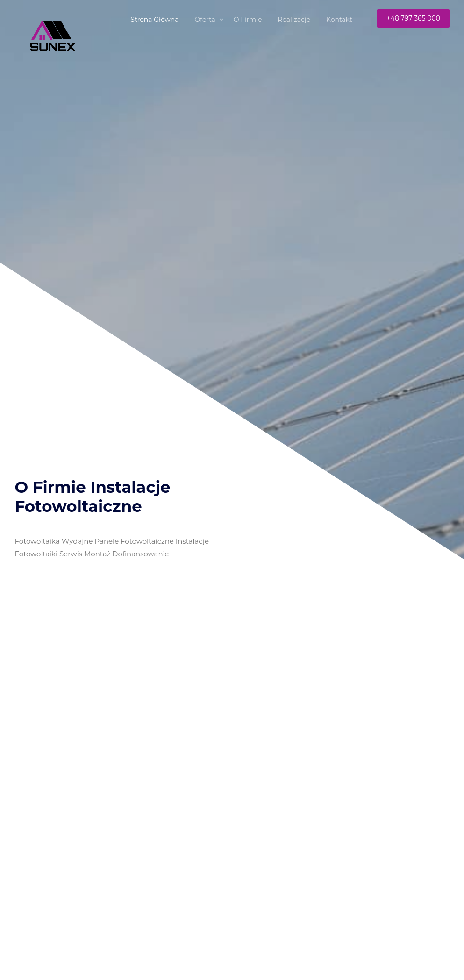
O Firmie (248, 20)
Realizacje (294, 20)
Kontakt (339, 20)
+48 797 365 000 (413, 18)
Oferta (205, 20)
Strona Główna (154, 20)
